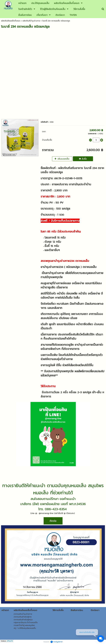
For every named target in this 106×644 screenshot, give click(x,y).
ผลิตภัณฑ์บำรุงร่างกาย (31, 21)
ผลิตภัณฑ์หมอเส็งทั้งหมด (11, 21)
